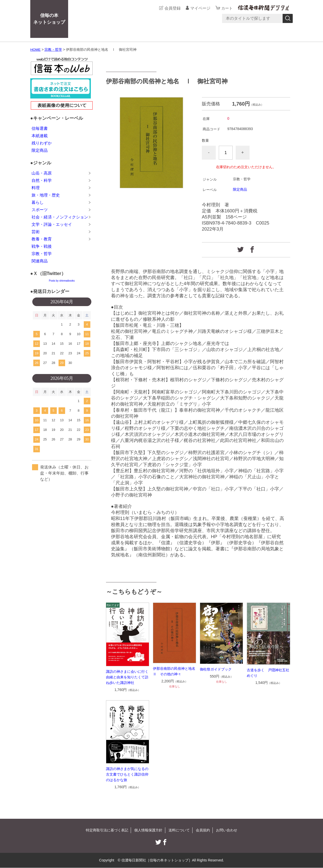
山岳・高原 (42, 173)
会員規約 (203, 830)
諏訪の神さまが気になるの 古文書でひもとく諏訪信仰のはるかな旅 (128, 774)
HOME (36, 49)
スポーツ (40, 210)
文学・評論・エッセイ (52, 224)
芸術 (36, 232)
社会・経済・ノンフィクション (60, 217)
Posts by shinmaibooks (62, 281)
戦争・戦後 (42, 246)
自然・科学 (42, 180)
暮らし (38, 202)
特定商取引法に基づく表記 (107, 830)
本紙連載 (40, 136)
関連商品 (40, 261)
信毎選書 (40, 128)
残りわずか (42, 143)
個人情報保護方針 (148, 830)
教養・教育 (42, 239)
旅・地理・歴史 (46, 195)
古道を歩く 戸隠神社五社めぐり (268, 673)
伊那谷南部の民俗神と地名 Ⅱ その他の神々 (174, 671)
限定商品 (240, 189)
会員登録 (172, 8)
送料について (179, 830)
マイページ (200, 8)
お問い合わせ (227, 830)
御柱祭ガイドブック (216, 669)
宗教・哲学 (53, 49)
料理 (36, 188)
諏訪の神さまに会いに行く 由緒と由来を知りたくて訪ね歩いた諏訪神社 (128, 677)
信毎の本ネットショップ (49, 19)
